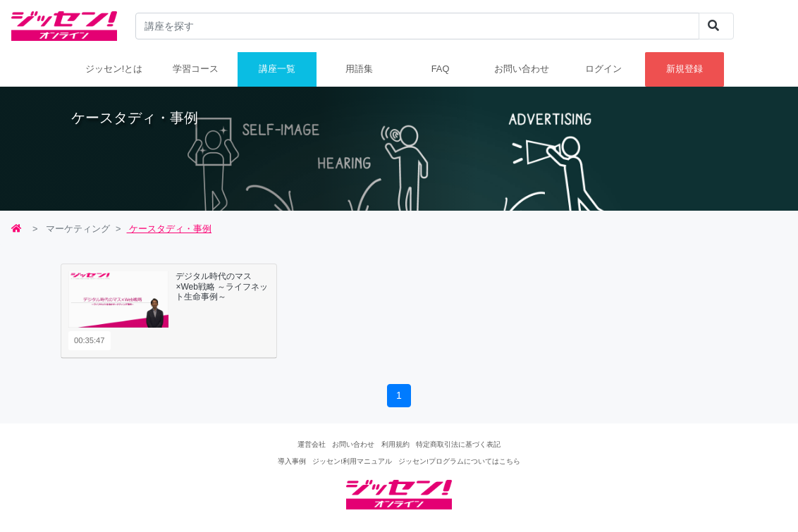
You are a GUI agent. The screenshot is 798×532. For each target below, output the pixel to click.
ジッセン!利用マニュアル (352, 461)
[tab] (169, 311)
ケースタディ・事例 (170, 229)
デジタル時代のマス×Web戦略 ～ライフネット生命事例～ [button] (222, 286)
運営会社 (312, 444)
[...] (418, 26)
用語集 (359, 69)
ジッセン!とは (114, 69)
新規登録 (685, 69)
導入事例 (292, 461)
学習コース (196, 69)
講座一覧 (277, 69)
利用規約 (395, 444)
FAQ (441, 69)
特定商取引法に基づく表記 (458, 444)
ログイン (603, 69)
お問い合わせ (522, 69)
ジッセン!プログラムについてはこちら (459, 461)
